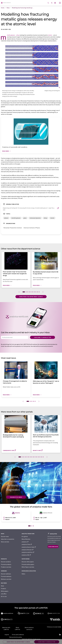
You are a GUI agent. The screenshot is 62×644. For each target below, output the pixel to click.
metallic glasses (11, 35)
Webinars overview (6, 579)
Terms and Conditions (18, 635)
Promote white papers (28, 564)
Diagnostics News (16, 497)
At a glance (25, 536)
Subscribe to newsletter (43, 337)
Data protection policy (16, 637)
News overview (5, 542)
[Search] (48, 3)
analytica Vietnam (28, 550)
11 (37, 457)
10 (39, 292)
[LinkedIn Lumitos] (60, 635)
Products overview (6, 567)
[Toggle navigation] (60, 3)
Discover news (5, 536)
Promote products (6, 564)
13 (40, 457)
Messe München (26, 539)
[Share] (52, 3)
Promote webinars (6, 576)
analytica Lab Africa (28, 552)
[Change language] (55, 3)
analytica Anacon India (29, 547)
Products (3, 589)
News (2, 586)
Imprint (7, 635)
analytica (25, 542)
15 (43, 457)
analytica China (27, 544)
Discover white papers (28, 562)
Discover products (6, 562)
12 (38, 457)
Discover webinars (6, 574)
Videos (23, 574)
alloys (18, 35)
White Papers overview (28, 567)
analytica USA (26, 555)
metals (50, 35)
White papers (5, 591)
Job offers (4, 594)
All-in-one (4, 596)
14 (41, 457)
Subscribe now (53, 547)
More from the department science (31, 297)
